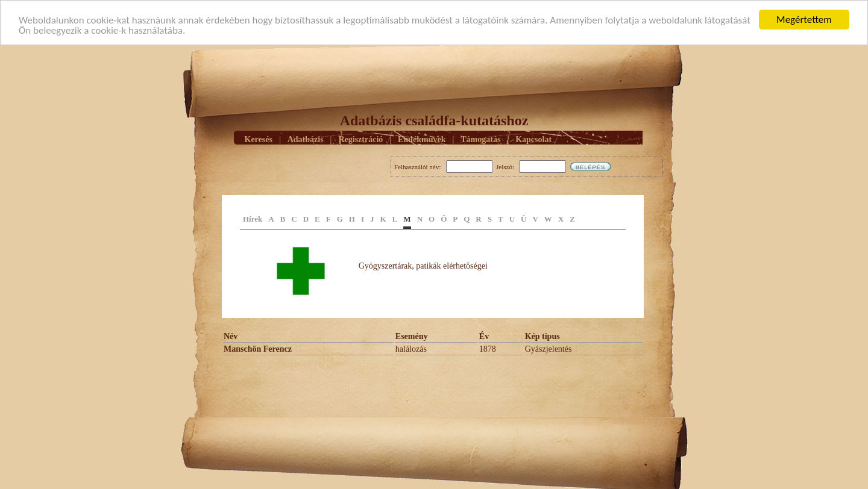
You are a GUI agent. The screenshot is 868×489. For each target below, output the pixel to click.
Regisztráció (360, 139)
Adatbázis (306, 139)
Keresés (259, 139)
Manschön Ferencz (258, 349)
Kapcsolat (533, 139)
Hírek (253, 219)
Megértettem (804, 20)
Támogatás (480, 139)
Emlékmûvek (422, 139)
